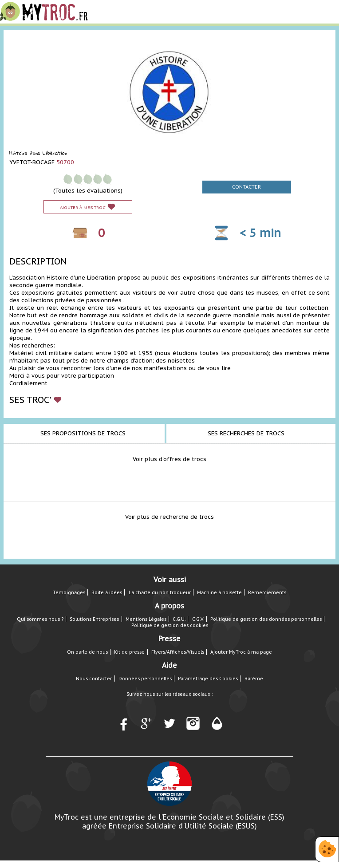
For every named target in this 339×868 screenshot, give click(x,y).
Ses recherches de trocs (246, 433)
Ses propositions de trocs (83, 433)
